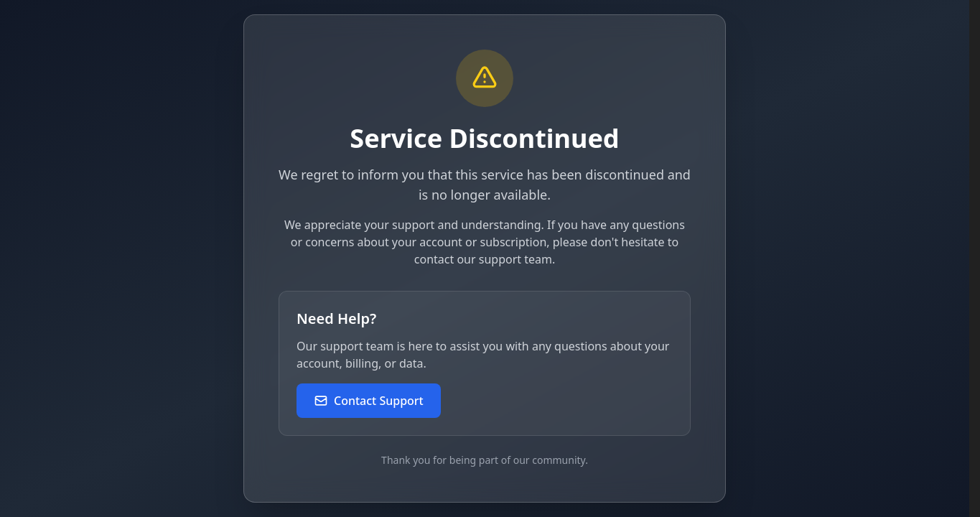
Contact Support (369, 401)
